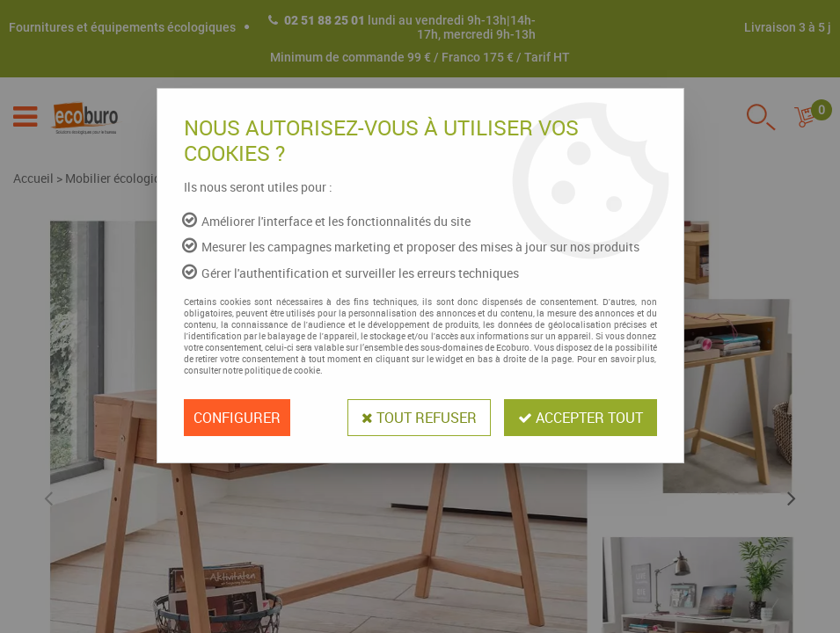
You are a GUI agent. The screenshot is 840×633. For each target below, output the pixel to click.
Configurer (237, 418)
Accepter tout (581, 418)
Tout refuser (419, 418)
